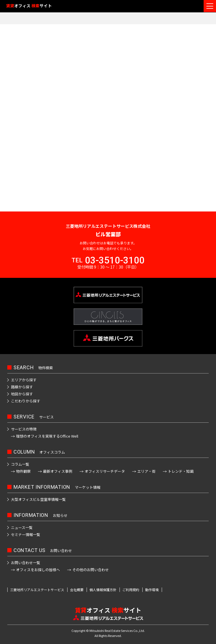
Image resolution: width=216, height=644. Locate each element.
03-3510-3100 (115, 260)
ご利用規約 (131, 590)
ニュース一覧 (22, 527)
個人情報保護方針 (103, 590)
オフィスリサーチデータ (105, 471)
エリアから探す (24, 380)
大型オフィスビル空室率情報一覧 (38, 499)
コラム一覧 (20, 464)
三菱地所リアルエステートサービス (37, 590)
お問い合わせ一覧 (26, 563)
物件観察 (23, 471)
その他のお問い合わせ (91, 570)
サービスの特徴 (24, 429)
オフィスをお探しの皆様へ (38, 570)
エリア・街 (146, 471)
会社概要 (77, 590)
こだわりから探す (26, 401)
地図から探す (22, 394)
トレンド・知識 (181, 471)
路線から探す (22, 387)
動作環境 (152, 590)
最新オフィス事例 (58, 471)
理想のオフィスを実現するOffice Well (47, 436)
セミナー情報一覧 (26, 534)
